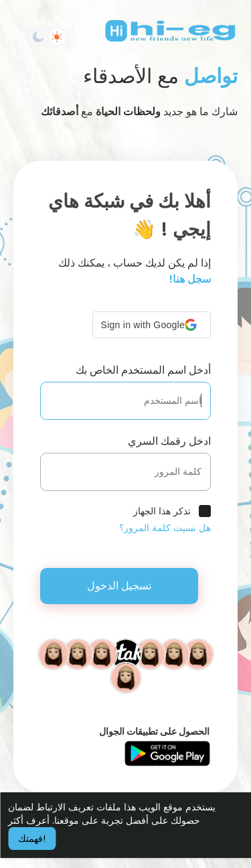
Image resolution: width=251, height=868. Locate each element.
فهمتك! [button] (32, 839)
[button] (152, 325)
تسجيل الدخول (119, 586)
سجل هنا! (190, 279)
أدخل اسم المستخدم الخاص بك (143, 370)
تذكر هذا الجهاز (162, 511)
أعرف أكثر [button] (29, 820)
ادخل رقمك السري (169, 441)
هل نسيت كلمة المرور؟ (165, 528)
